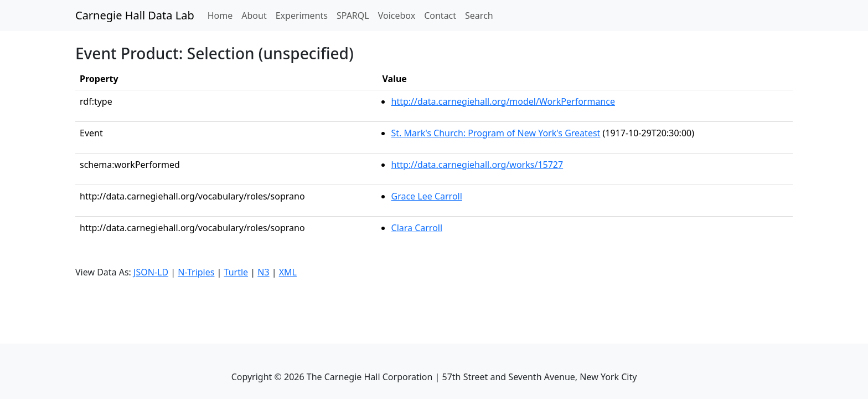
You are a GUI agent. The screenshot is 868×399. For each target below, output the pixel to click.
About (254, 16)
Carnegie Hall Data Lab (135, 15)
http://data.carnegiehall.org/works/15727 (477, 165)
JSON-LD (151, 272)
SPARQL (353, 16)
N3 (263, 272)
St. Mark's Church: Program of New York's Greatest (496, 133)
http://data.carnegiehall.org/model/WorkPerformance (503, 101)
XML (288, 272)
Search (479, 16)
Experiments (302, 16)
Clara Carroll (417, 228)
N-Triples (196, 272)
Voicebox (397, 16)
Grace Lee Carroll (427, 196)
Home (223, 15)
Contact (440, 16)
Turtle (236, 272)
